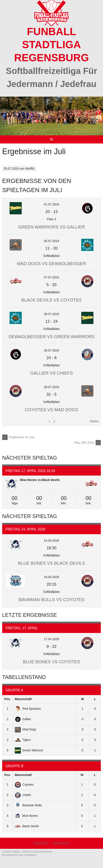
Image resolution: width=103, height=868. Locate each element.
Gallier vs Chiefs (51, 373)
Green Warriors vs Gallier (51, 227)
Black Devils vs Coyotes (51, 300)
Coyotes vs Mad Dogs (51, 410)
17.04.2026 (51, 639)
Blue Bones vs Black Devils (40, 480)
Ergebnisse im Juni (18, 437)
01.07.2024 (51, 204)
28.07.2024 (51, 387)
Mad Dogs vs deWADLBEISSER (51, 264)
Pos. (8, 699)
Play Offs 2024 (87, 443)
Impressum (41, 843)
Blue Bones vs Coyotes (51, 662)
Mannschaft (23, 699)
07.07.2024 (51, 277)
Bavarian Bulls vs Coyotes (52, 600)
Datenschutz (61, 843)
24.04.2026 (51, 541)
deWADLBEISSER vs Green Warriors (51, 337)
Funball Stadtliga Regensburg (51, 45)
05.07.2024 (51, 241)
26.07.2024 (51, 314)
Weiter (94, 421)
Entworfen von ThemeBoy (20, 855)
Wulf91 (30, 169)
